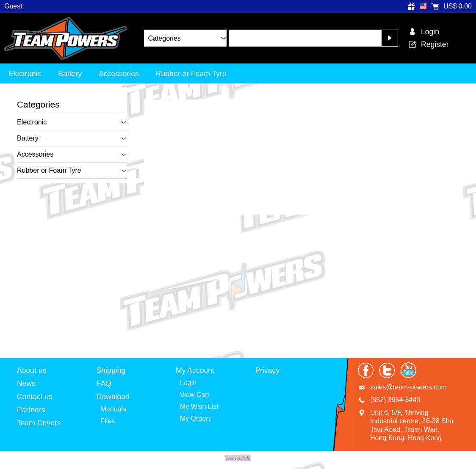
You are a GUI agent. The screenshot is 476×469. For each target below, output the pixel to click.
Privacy (268, 370)
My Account (195, 370)
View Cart (195, 395)
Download (113, 397)
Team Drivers (39, 423)
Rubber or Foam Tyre (191, 74)
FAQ (104, 383)
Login (188, 383)
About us (32, 370)
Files (108, 421)
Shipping (111, 370)
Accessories (119, 74)
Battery (70, 74)
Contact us (35, 397)
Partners (31, 410)
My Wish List (199, 407)
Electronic (25, 74)
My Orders (196, 418)
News (26, 383)
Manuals (113, 409)
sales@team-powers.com (408, 387)
